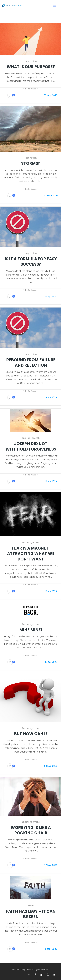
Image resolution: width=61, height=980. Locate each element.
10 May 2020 (51, 95)
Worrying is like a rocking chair (31, 830)
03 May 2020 (51, 196)
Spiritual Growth (31, 438)
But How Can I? (31, 734)
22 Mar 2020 (51, 865)
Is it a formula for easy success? (31, 262)
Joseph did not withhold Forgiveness (31, 447)
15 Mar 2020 (51, 949)
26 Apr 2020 (51, 297)
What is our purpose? (31, 67)
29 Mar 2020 (51, 766)
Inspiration (31, 61)
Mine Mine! (31, 630)
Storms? (31, 163)
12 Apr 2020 (51, 481)
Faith (31, 906)
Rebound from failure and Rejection (31, 363)
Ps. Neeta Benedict (30, 89)
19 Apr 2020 (51, 397)
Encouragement (31, 542)
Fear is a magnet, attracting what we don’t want (31, 554)
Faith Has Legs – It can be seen (31, 914)
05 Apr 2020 (51, 662)
